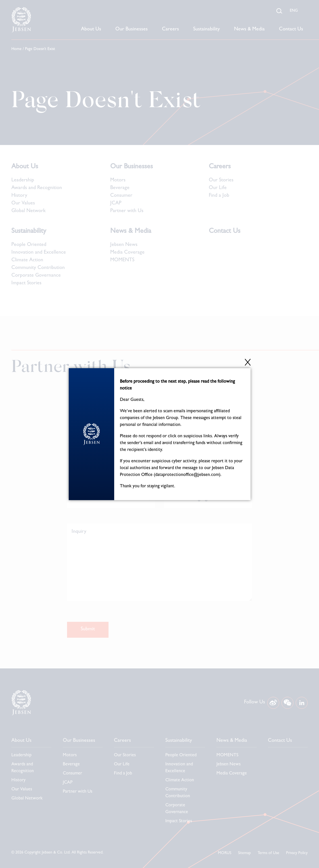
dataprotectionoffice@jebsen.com (187, 475)
